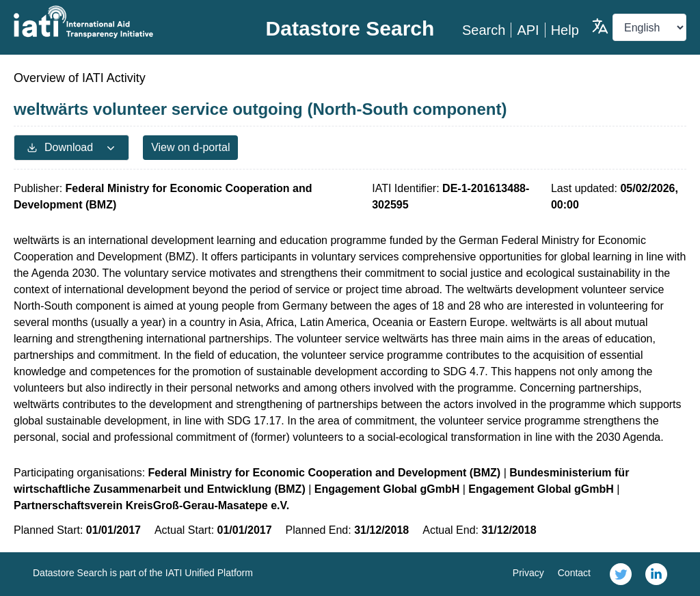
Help (565, 30)
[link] (621, 574)
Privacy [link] (528, 573)
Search (484, 30)
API (528, 30)
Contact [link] (574, 573)
